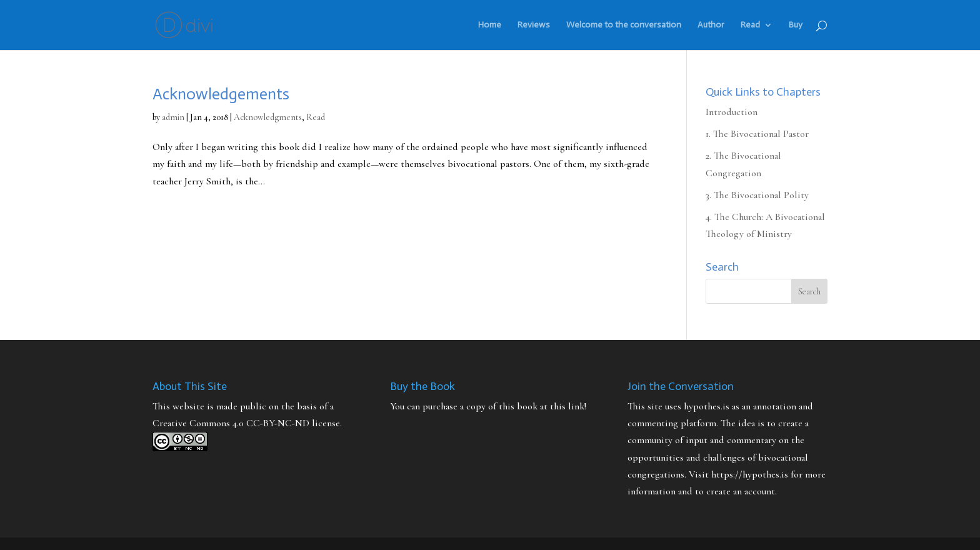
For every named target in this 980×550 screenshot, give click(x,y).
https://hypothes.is (750, 474)
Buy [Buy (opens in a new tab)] (796, 25)
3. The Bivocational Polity (757, 195)
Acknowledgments (268, 117)
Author (711, 25)
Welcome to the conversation (624, 25)
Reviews (534, 25)
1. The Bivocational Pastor (757, 134)
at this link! (563, 406)
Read (750, 25)
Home (490, 25)
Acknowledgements (221, 94)
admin (173, 117)
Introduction (732, 112)
